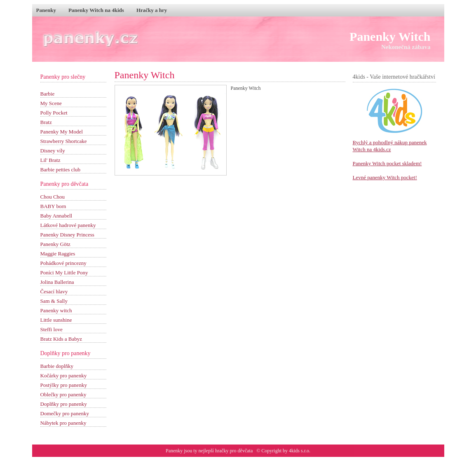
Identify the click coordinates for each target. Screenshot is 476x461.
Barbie (48, 94)
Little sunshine (56, 320)
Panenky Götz (55, 244)
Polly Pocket (54, 113)
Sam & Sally (54, 301)
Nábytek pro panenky (63, 423)
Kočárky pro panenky (64, 376)
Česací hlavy (54, 291)
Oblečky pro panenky (63, 394)
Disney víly (53, 151)
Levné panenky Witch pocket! (385, 177)
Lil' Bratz (50, 160)
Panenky (46, 10)
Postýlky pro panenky (64, 385)
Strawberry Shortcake (64, 141)
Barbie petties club (60, 170)
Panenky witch (56, 310)
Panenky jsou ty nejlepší (190, 451)
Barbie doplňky (57, 366)
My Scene (51, 103)
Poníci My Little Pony (64, 273)
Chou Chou (53, 197)
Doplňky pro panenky (64, 404)
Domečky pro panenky (65, 413)
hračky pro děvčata (234, 451)
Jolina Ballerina (57, 282)
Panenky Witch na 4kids (96, 10)
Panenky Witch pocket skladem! (387, 163)
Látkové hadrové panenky (68, 225)
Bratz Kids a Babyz (61, 339)
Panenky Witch (390, 36)
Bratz (46, 122)
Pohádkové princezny (63, 263)
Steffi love (52, 329)
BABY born (53, 206)
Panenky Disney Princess (67, 235)
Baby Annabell (56, 216)
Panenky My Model (62, 132)
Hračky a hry (152, 10)
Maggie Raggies (58, 254)
